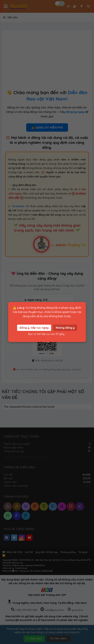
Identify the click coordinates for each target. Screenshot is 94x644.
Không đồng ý (65, 328)
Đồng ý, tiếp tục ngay (34, 328)
